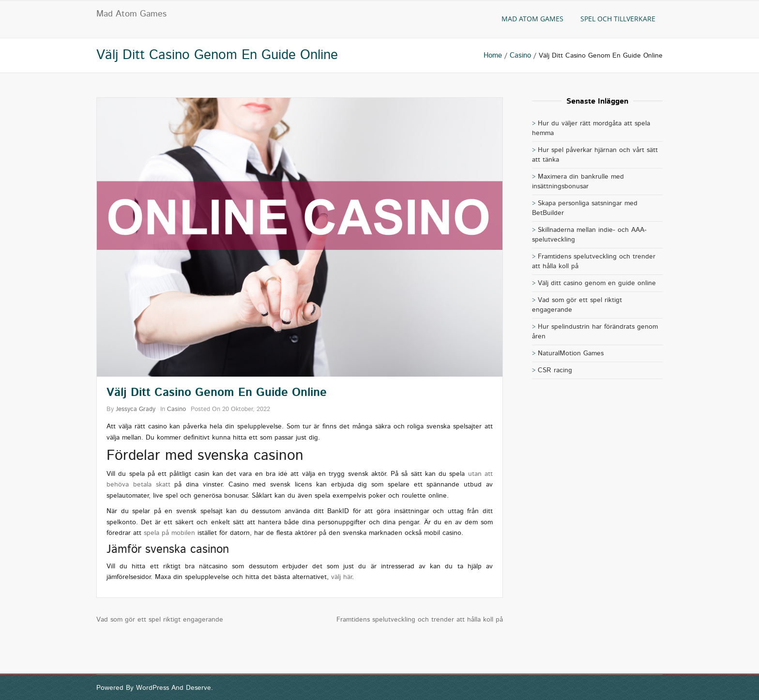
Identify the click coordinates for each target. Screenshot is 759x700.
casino (520, 55)
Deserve (198, 688)
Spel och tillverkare (618, 19)
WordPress (152, 688)
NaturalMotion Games (571, 353)
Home (493, 55)
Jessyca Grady (136, 409)
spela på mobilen (169, 533)
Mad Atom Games (131, 14)
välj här (342, 577)
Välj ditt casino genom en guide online (597, 283)
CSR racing (555, 370)
